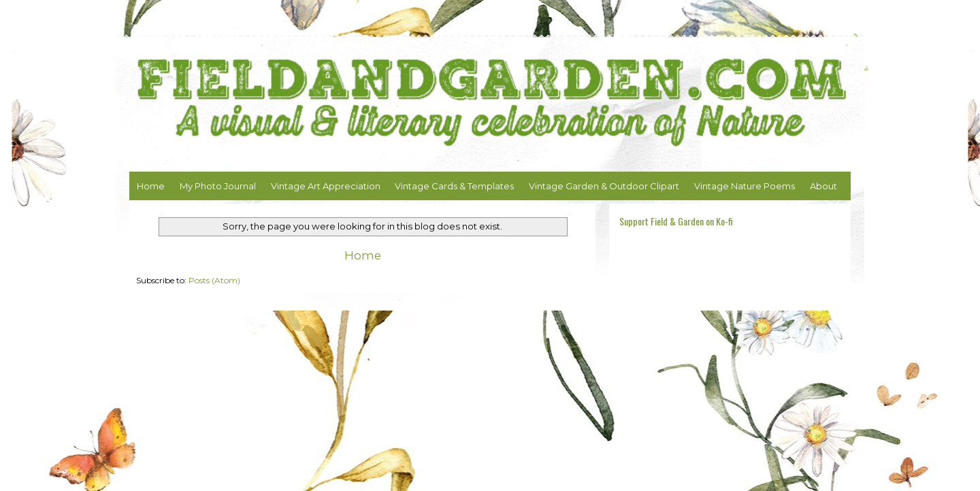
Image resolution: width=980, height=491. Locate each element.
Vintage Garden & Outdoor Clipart (604, 186)
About (823, 186)
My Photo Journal (218, 186)
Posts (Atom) (214, 280)
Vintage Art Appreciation (326, 186)
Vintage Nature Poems (745, 186)
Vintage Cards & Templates (454, 186)
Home (151, 186)
